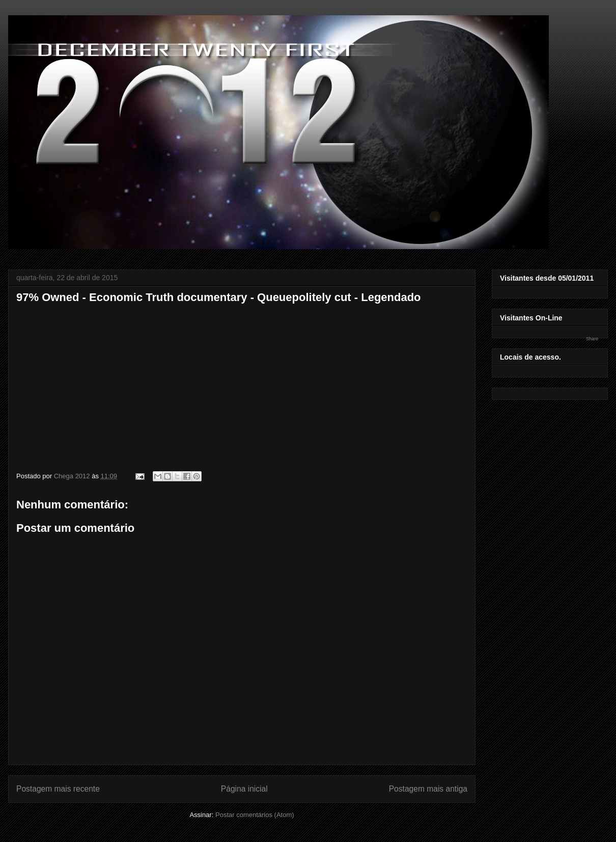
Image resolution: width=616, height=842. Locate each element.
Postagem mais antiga (428, 789)
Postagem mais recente (58, 789)
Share (592, 339)
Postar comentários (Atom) (255, 815)
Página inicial (244, 789)
